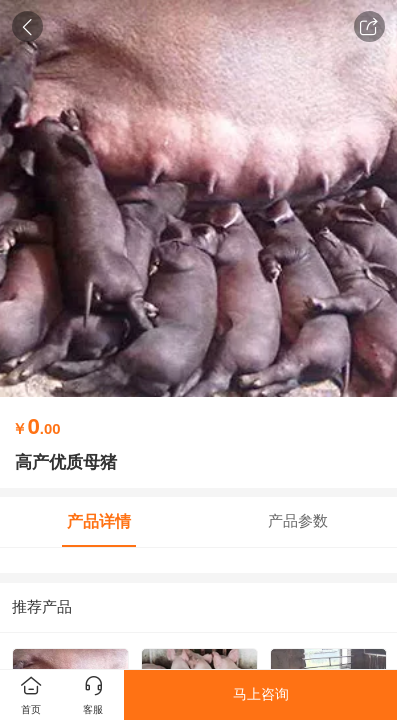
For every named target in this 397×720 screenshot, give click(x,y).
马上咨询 (261, 694)
